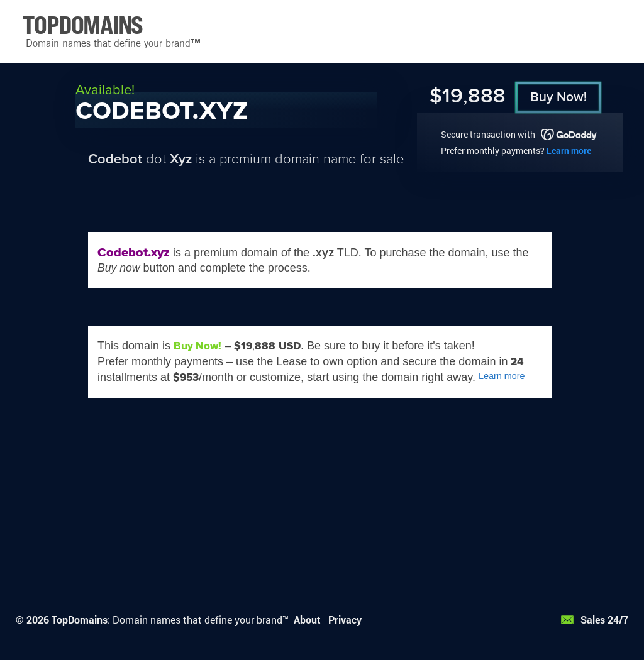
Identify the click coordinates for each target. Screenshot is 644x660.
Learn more (569, 151)
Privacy (345, 619)
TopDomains (80, 619)
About (307, 619)
